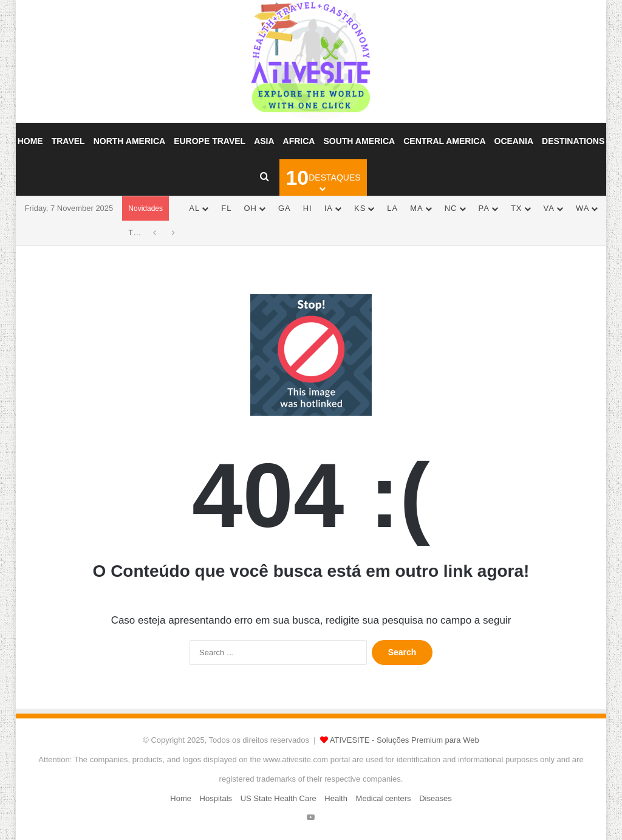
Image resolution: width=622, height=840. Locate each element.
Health (336, 798)
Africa (299, 141)
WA (583, 208)
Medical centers (384, 798)
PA (484, 208)
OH (250, 208)
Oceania (514, 141)
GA (285, 208)
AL (194, 208)
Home (30, 141)
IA (329, 208)
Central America (444, 141)
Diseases (435, 798)
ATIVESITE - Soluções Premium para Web (405, 740)
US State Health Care (279, 798)
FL (226, 208)
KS (360, 208)
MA (417, 208)
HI (308, 208)
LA (392, 208)
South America (359, 141)
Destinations (573, 141)
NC (451, 208)
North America (129, 141)
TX (517, 208)
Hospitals (216, 798)
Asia (264, 141)
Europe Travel (210, 141)
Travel (68, 141)
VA (549, 208)
